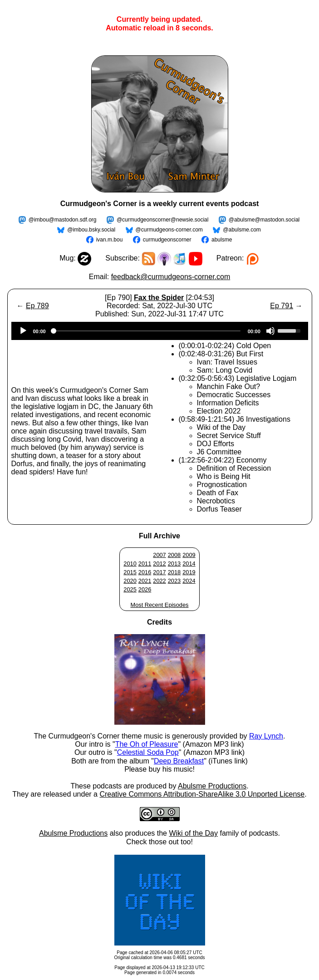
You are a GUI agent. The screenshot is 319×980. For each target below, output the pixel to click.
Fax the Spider (159, 298)
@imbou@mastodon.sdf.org (63, 220)
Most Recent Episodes (159, 605)
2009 (189, 555)
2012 (159, 564)
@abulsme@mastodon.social (264, 220)
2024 (189, 581)
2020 (130, 581)
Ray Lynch (266, 736)
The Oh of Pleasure (147, 744)
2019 (189, 572)
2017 (159, 572)
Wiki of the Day (193, 833)
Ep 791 (282, 306)
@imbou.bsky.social (91, 230)
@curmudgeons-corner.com (169, 230)
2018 (174, 572)
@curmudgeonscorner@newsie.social (162, 220)
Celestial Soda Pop (148, 752)
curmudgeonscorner (167, 240)
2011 (145, 564)
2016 (145, 572)
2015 (130, 572)
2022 (159, 581)
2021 (145, 581)
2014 (189, 564)
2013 (174, 564)
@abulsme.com (242, 230)
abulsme (222, 240)
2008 (174, 555)
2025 (130, 589)
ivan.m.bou (110, 240)
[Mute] (270, 331)
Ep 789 (37, 306)
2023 (174, 581)
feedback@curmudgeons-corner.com (171, 277)
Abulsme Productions (212, 786)
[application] (160, 331)
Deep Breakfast (179, 761)
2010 (130, 564)
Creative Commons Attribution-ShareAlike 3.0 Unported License (202, 794)
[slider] (147, 331)
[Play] (23, 331)
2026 (145, 589)
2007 (159, 555)
